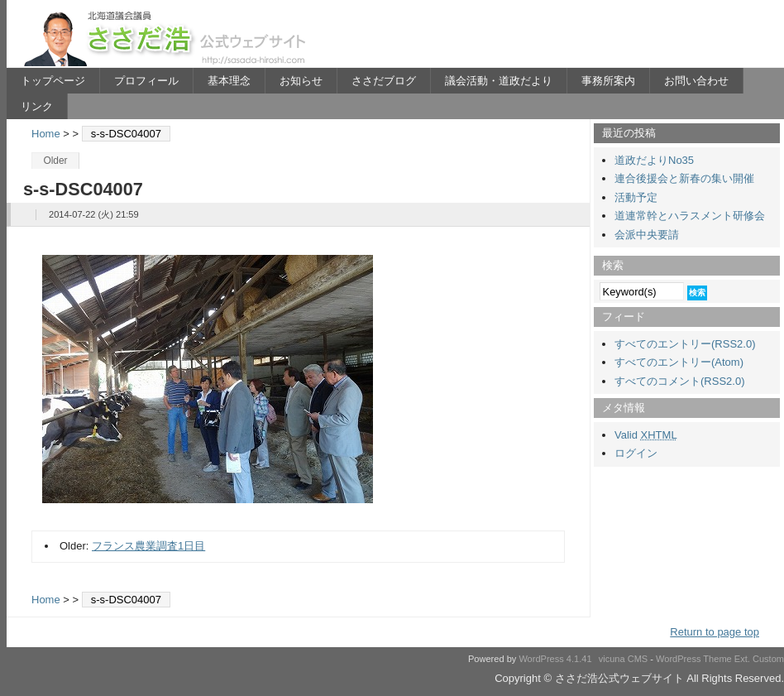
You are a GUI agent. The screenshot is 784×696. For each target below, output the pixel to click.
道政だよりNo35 (654, 160)
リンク (37, 106)
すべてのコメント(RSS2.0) (679, 381)
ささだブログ (384, 81)
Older (55, 161)
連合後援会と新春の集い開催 (684, 178)
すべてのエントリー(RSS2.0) (685, 344)
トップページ (53, 81)
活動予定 (636, 197)
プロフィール (146, 81)
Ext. (742, 659)
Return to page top (715, 632)
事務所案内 (608, 81)
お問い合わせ (696, 81)
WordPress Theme (694, 659)
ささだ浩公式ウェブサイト (168, 38)
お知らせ (301, 81)
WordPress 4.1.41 (555, 659)
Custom (768, 659)
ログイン (636, 453)
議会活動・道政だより (499, 81)
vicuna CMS (624, 659)
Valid (646, 435)
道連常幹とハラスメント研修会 (690, 216)
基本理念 (229, 81)
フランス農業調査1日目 (148, 546)
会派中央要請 (647, 235)
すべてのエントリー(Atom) (679, 362)
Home (46, 134)
